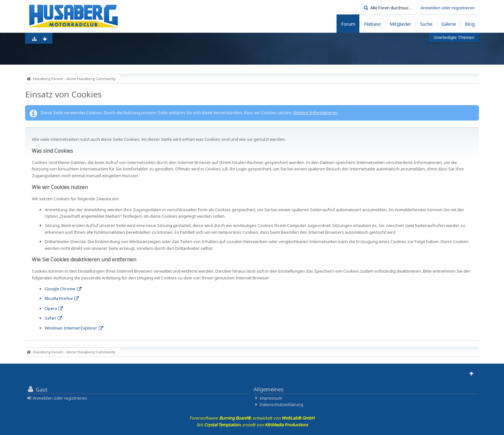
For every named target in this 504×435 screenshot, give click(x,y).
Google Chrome (60, 289)
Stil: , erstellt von (252, 425)
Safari (50, 318)
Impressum (271, 398)
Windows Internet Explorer (71, 328)
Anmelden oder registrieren (448, 8)
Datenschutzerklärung (281, 404)
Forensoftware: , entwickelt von (252, 418)
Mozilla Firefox (59, 298)
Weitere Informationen (315, 113)
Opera (51, 308)
